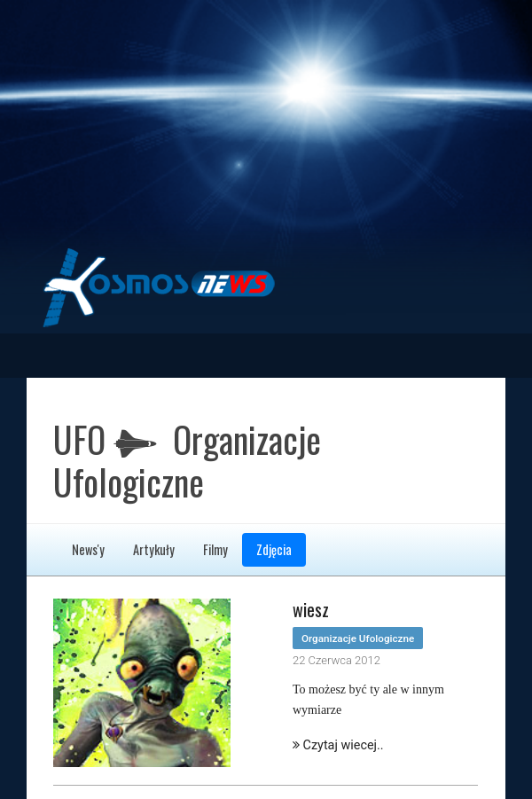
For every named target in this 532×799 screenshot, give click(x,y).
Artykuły (154, 549)
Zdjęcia (274, 549)
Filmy (215, 549)
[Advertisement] (266, 124)
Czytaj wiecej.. (338, 745)
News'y (88, 549)
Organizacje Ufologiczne (358, 638)
